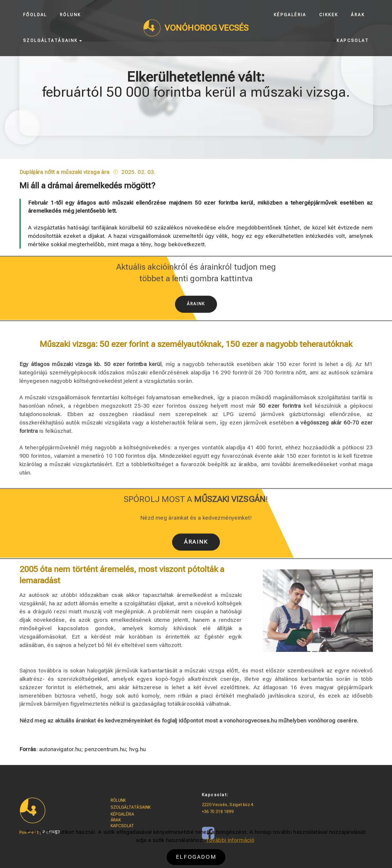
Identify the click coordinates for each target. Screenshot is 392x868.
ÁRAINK (196, 304)
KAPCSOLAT (123, 826)
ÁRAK (116, 820)
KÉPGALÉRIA (123, 814)
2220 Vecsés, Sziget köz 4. (228, 805)
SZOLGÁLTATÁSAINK (131, 807)
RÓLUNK (118, 800)
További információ (230, 852)
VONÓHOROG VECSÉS (207, 28)
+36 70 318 (213, 812)
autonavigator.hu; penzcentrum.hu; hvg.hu (92, 749)
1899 (229, 812)
